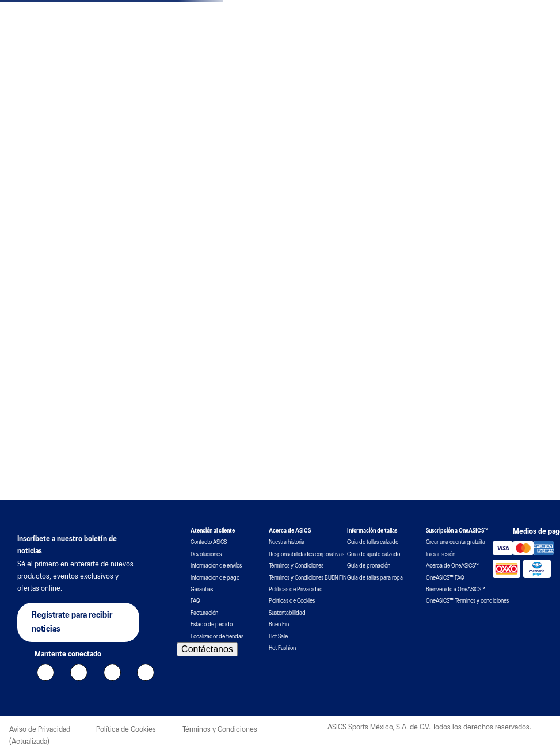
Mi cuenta (530, 28)
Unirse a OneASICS (471, 30)
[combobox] (471, 60)
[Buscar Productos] (519, 60)
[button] (281, 292)
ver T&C (359, 8)
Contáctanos (207, 710)
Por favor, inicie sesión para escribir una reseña (99, 510)
